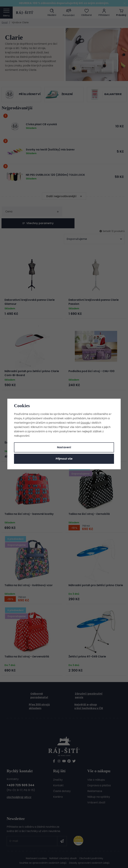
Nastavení (64, 447)
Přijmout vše (64, 459)
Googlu (85, 423)
